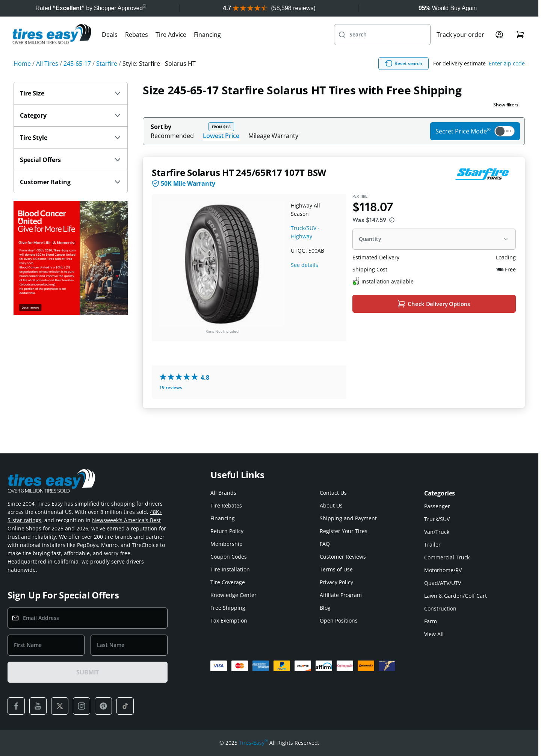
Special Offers (71, 176)
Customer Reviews (343, 557)
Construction (440, 608)
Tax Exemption (229, 620)
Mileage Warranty (273, 152)
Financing (207, 51)
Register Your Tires (344, 531)
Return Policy (227, 531)
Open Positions (339, 620)
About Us (331, 505)
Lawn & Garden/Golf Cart (456, 596)
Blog (325, 608)
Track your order (460, 51)
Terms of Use (336, 569)
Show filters (506, 121)
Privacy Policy (336, 582)
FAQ (325, 544)
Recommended (172, 152)
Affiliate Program (341, 595)
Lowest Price (221, 152)
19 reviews (171, 404)
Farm (431, 621)
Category (71, 132)
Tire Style (71, 154)
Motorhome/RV (443, 570)
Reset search (440, 80)
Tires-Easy (253, 743)
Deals (110, 51)
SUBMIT (88, 672)
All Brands (223, 493)
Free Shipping (228, 608)
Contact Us (333, 493)
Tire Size (71, 110)
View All (434, 634)
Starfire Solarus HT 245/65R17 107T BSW (239, 189)
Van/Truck (437, 532)
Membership (227, 544)
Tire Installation (230, 569)
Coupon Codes (229, 557)
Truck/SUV (437, 519)
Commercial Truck (447, 557)
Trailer (432, 545)
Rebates (137, 51)
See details (304, 281)
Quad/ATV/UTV (443, 583)
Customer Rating (71, 198)
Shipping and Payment (348, 518)
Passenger (437, 506)
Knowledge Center (233, 595)
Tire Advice (171, 51)
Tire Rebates (226, 505)
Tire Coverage (228, 582)
